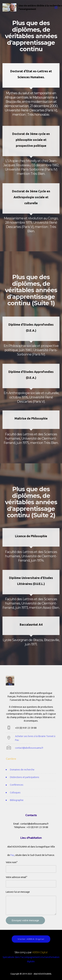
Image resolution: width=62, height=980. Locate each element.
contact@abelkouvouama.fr (29, 752)
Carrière (11, 761)
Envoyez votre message (25, 925)
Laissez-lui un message (18, 894)
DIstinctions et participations (25, 782)
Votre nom (11, 864)
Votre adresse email (16, 879)
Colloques (15, 797)
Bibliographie (17, 805)
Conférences (17, 790)
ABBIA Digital (40, 955)
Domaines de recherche (22, 775)
